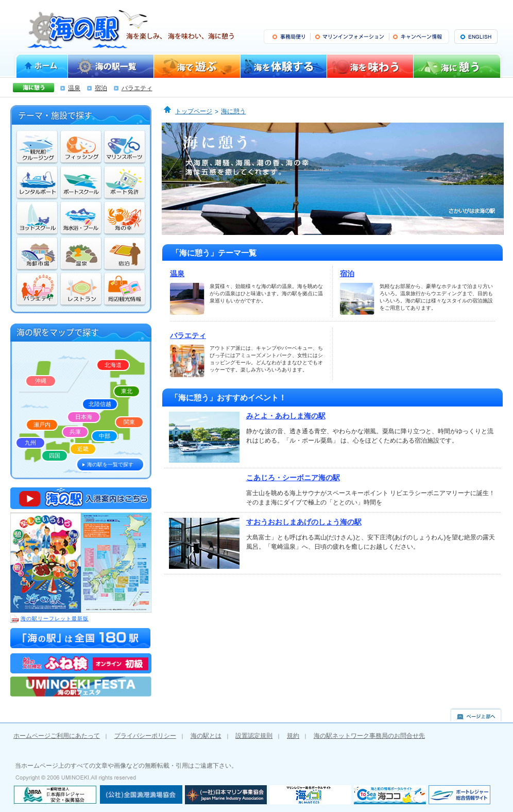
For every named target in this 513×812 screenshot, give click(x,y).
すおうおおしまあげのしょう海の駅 (304, 522)
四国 (55, 455)
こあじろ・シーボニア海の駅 (293, 478)
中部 (105, 436)
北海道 (113, 365)
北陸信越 (100, 404)
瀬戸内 (42, 425)
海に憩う (233, 111)
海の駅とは (206, 736)
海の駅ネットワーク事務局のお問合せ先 (369, 736)
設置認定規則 (254, 736)
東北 (127, 391)
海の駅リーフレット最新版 (49, 619)
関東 (129, 422)
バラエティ (137, 88)
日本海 (84, 417)
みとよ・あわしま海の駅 (286, 416)
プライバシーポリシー (145, 736)
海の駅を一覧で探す (110, 464)
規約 (293, 736)
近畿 (83, 449)
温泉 (74, 88)
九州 (30, 443)
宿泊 (101, 88)
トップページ (194, 111)
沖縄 (41, 381)
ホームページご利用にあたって (57, 736)
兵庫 (75, 432)
